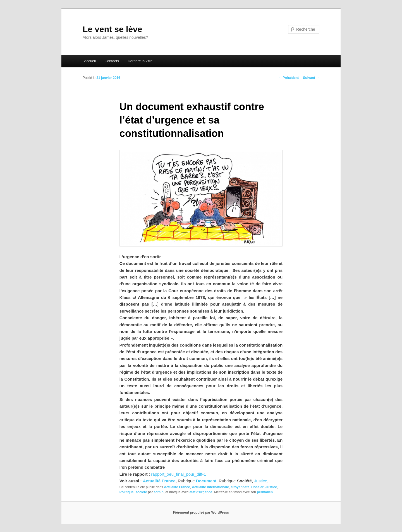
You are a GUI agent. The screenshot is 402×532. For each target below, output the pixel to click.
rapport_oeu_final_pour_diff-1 (179, 474)
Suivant (311, 78)
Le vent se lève (112, 29)
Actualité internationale (210, 487)
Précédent (289, 78)
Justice (261, 481)
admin (159, 492)
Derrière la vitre (140, 61)
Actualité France (159, 481)
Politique (127, 492)
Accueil (90, 61)
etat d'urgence (201, 492)
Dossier (257, 487)
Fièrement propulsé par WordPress (201, 512)
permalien (265, 492)
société (141, 492)
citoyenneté (240, 487)
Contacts (112, 61)
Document (206, 481)
